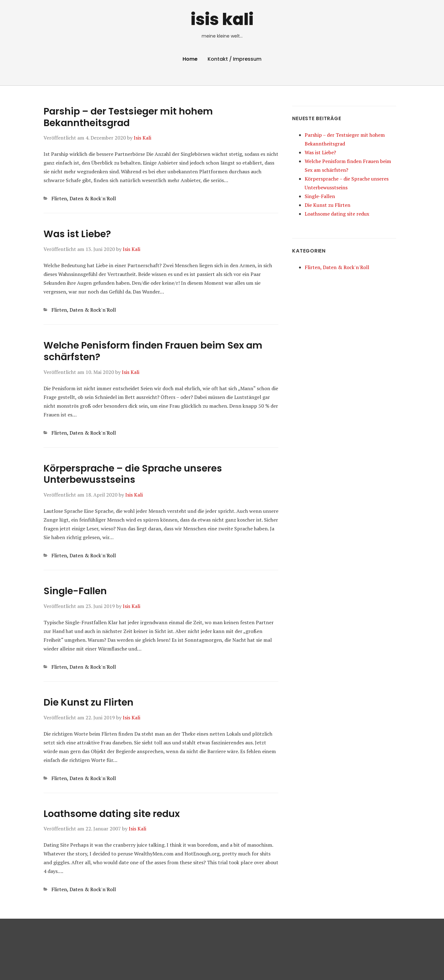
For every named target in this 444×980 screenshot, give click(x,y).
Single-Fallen (75, 591)
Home (190, 59)
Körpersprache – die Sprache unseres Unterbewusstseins (133, 474)
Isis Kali (142, 138)
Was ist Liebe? (77, 234)
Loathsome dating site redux (112, 814)
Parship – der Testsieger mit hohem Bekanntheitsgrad (128, 117)
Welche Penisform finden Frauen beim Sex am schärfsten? (153, 351)
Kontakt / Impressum (235, 59)
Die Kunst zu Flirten (88, 702)
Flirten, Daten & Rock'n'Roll (84, 198)
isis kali (222, 19)
